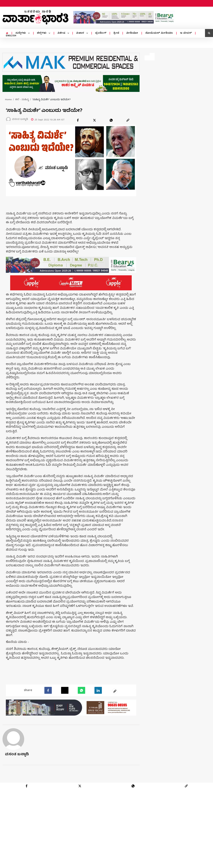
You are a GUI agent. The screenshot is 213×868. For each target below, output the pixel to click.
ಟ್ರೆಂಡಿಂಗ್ (101, 33)
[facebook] (78, 120)
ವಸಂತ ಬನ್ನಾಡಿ (17, 754)
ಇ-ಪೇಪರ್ (186, 33)
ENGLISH (11, 36)
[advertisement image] (124, 17)
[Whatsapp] (81, 690)
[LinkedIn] (98, 690)
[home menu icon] (7, 33)
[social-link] (115, 691)
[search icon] (209, 33)
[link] (128, 120)
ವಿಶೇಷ (62, 33)
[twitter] (94, 120)
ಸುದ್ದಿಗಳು (21, 33)
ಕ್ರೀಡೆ (116, 33)
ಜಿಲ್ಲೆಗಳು (42, 33)
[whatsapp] (111, 120)
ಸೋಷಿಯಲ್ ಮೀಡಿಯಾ (159, 33)
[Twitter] (65, 690)
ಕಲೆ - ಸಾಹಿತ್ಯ (22, 100)
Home (8, 100)
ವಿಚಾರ (81, 33)
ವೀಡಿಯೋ (132, 33)
